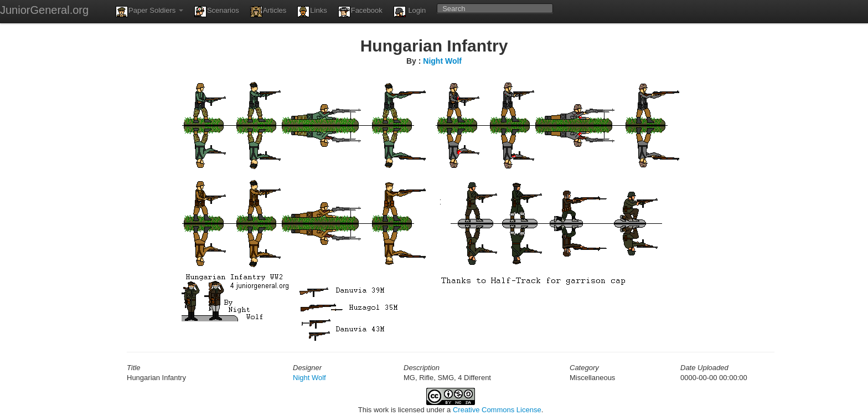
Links (312, 12)
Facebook (360, 12)
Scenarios (217, 12)
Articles (268, 12)
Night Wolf (442, 61)
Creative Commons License (497, 410)
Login (410, 12)
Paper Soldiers (149, 12)
